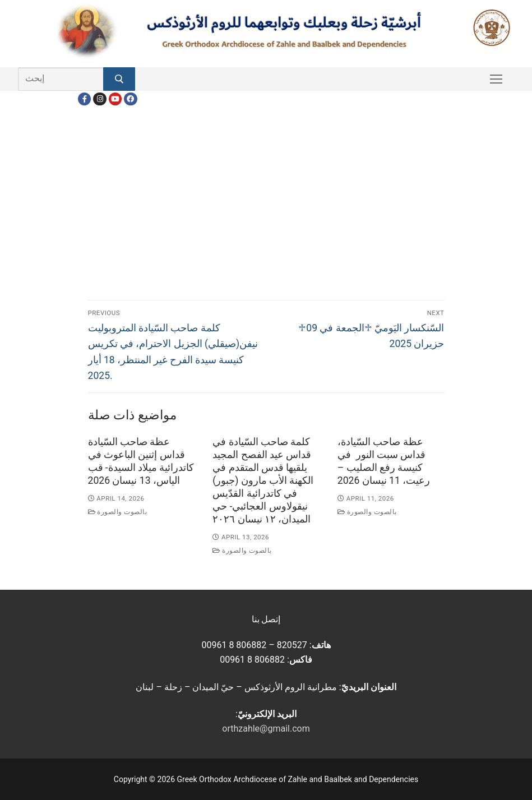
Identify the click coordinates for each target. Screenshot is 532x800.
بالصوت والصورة (118, 512)
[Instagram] (100, 99)
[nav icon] (496, 79)
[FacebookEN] (130, 99)
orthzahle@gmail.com (266, 729)
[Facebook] (84, 99)
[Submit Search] (119, 79)
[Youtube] (115, 99)
